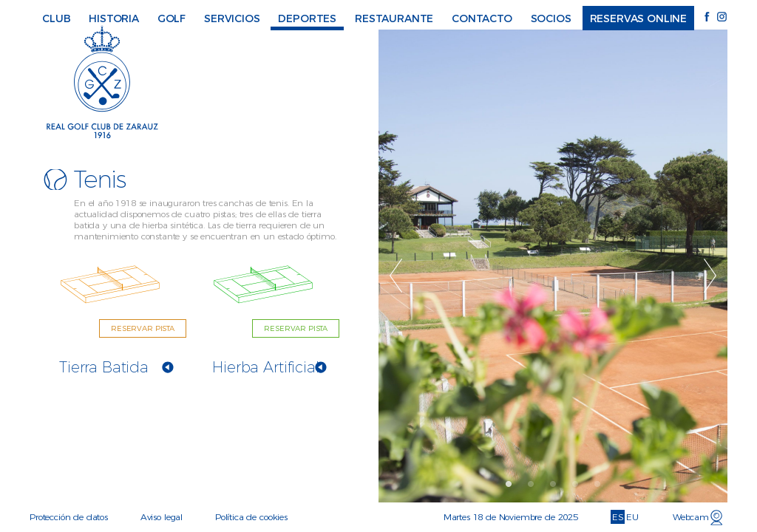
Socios (551, 18)
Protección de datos (69, 517)
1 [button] (509, 484)
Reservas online (639, 18)
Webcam (691, 517)
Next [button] (711, 276)
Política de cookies (251, 517)
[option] (554, 266)
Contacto (482, 18)
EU (632, 517)
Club (56, 18)
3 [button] (554, 484)
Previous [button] (397, 276)
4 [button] (576, 484)
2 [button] (532, 484)
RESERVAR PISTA (143, 328)
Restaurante (394, 18)
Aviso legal (162, 517)
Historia (114, 18)
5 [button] (598, 484)
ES (618, 517)
